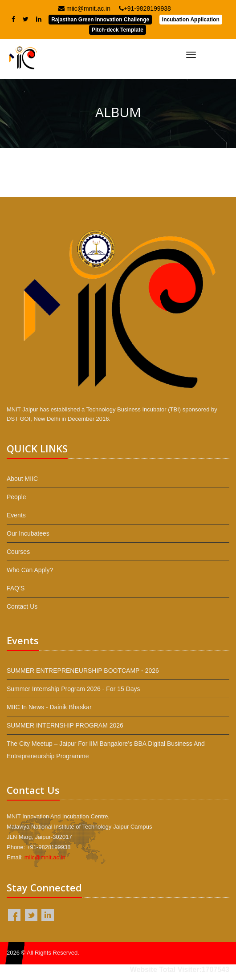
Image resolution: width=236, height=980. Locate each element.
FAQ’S (16, 588)
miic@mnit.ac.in (84, 8)
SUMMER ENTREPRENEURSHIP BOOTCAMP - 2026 (83, 671)
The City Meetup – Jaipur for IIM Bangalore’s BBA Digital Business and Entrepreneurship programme (106, 750)
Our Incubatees (28, 533)
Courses (18, 552)
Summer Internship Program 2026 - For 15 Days (73, 689)
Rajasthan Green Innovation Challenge (100, 20)
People (16, 497)
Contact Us (22, 606)
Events (16, 515)
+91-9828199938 (145, 8)
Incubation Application (191, 20)
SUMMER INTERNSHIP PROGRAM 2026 (65, 725)
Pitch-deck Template (118, 30)
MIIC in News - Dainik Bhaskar (49, 707)
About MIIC (22, 479)
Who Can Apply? (30, 570)
